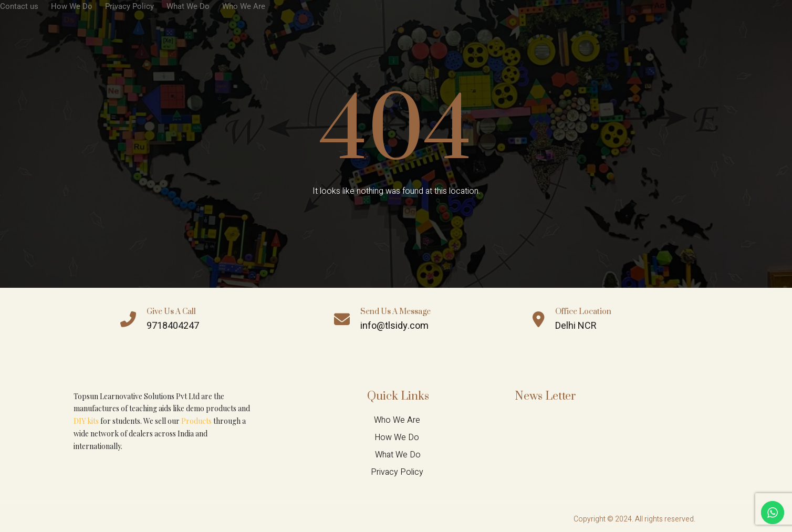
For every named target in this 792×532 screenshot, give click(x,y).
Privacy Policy (129, 6)
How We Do (72, 6)
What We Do (188, 6)
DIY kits (86, 421)
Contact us (19, 6)
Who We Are (244, 6)
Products (196, 421)
